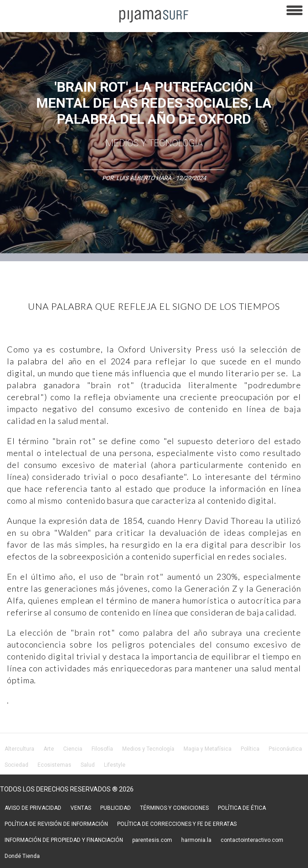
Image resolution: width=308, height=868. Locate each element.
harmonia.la (196, 840)
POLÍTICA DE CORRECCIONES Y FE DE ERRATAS (177, 824)
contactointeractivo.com (252, 840)
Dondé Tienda (22, 856)
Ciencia (73, 749)
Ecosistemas (54, 765)
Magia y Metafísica (208, 749)
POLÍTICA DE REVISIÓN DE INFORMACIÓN (56, 824)
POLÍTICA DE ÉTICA (242, 808)
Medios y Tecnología (154, 143)
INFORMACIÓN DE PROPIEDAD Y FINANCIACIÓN (64, 840)
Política (250, 749)
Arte (49, 749)
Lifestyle (115, 765)
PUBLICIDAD (116, 808)
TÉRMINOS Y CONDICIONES (174, 808)
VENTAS (81, 808)
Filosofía (102, 749)
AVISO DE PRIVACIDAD (33, 808)
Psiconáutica (285, 749)
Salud (88, 765)
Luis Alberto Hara (144, 178)
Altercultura (19, 749)
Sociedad (16, 765)
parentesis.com (152, 840)
